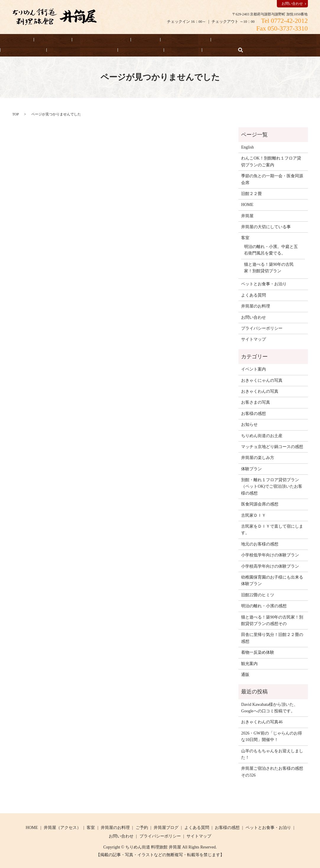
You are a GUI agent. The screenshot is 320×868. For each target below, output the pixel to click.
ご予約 (142, 827)
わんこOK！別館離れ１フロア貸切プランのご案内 (271, 161)
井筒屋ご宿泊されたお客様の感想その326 (272, 771)
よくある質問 (82, 50)
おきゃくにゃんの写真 (262, 380)
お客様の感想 (247, 40)
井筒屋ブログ (166, 827)
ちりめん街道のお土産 (262, 435)
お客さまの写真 (256, 402)
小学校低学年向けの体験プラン (270, 555)
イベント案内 (254, 369)
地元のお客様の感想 (260, 543)
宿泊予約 (40, 40)
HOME (13, 40)
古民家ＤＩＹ (254, 515)
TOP (16, 114)
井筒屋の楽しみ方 (258, 457)
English (144, 50)
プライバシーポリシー (262, 328)
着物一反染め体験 (258, 652)
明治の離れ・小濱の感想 (264, 606)
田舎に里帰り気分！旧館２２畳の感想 (272, 638)
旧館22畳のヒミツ (258, 594)
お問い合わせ (292, 4)
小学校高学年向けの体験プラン (270, 566)
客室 (116, 40)
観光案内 (249, 663)
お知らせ (116, 50)
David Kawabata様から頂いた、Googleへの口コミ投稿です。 (269, 707)
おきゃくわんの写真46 (262, 722)
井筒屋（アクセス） (80, 40)
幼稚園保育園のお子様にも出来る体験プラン (272, 580)
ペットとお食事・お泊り (199, 40)
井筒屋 (247, 215)
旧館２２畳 (251, 193)
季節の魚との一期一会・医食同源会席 (272, 179)
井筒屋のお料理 (148, 40)
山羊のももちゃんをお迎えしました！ (272, 754)
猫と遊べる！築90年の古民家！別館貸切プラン (269, 267)
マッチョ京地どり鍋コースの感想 (272, 446)
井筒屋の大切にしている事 (31, 50)
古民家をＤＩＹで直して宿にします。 (272, 529)
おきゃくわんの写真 (260, 391)
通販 (245, 674)
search (161, 49)
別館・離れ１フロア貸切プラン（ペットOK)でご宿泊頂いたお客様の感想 (272, 486)
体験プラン (251, 468)
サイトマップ (254, 339)
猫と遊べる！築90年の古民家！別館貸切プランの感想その (272, 620)
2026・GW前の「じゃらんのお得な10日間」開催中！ (271, 736)
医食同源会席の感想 (260, 504)
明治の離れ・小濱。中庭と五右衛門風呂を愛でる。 (271, 249)
